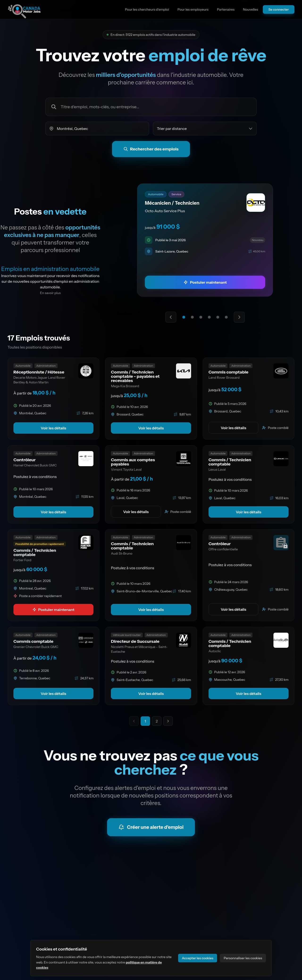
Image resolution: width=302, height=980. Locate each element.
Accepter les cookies (198, 958)
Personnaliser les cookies (243, 958)
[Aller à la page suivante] (168, 721)
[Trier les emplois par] (205, 129)
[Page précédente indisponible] (134, 721)
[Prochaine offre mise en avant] (239, 317)
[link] (205, 240)
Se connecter (279, 9)
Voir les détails (54, 428)
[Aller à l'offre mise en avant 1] (184, 317)
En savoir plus (50, 293)
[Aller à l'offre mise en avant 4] (209, 317)
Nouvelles (251, 9)
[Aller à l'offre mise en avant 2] (192, 317)
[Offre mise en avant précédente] (171, 317)
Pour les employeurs (193, 9)
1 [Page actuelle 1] (145, 721)
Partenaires (226, 9)
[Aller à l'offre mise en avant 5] (218, 317)
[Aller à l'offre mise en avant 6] (226, 317)
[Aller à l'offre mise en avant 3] (201, 317)
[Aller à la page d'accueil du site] (24, 9)
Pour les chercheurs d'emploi (147, 9)
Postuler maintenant (54, 610)
